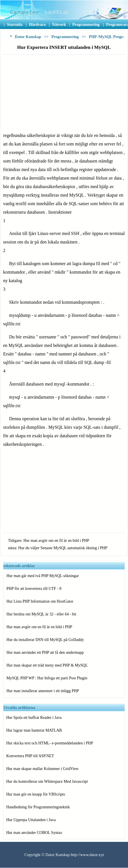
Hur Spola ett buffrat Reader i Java (34, 718)
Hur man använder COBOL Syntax (34, 833)
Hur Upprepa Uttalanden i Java (31, 820)
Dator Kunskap (28, 37)
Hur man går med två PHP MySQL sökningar (43, 576)
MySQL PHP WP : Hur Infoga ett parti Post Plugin (47, 678)
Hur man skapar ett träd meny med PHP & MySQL (47, 665)
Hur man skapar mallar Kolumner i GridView (42, 769)
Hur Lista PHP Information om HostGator (40, 601)
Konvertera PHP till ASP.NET (30, 756)
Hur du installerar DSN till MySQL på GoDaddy (45, 640)
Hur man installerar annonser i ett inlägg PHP (43, 691)
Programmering (65, 37)
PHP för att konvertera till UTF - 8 (34, 589)
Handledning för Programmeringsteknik (38, 807)
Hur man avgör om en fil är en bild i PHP (56, 541)
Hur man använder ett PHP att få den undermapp (45, 652)
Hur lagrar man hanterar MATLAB (34, 730)
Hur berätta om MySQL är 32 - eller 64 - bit (41, 614)
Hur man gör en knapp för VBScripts (36, 794)
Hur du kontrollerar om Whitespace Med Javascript (47, 781)
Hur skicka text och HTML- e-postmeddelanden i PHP (50, 743)
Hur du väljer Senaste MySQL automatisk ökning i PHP (63, 548)
